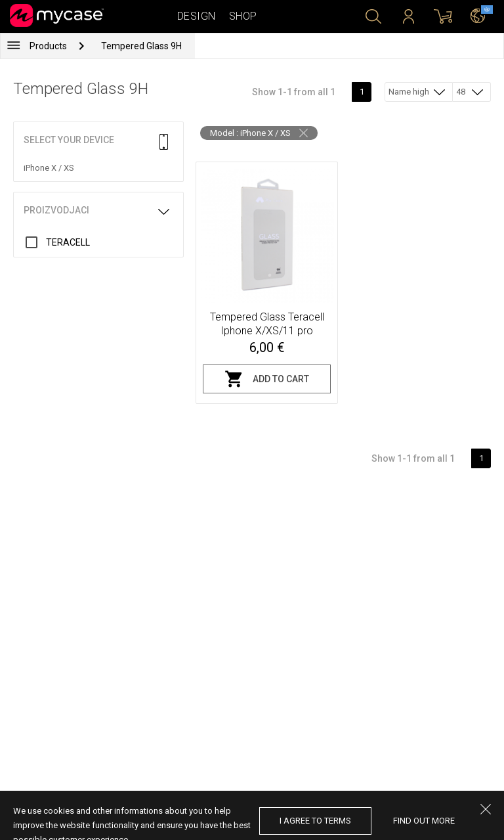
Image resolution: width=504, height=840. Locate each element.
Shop (243, 16)
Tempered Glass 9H (141, 46)
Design (197, 16)
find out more (424, 821)
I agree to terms (315, 821)
